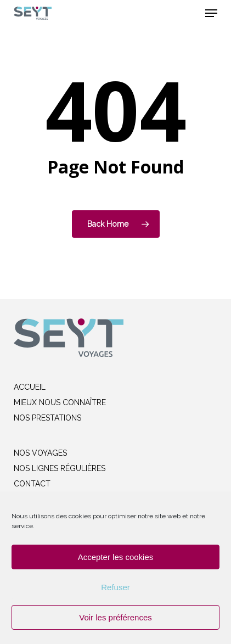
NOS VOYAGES (40, 453)
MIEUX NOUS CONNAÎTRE (60, 402)
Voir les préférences (116, 617)
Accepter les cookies (116, 557)
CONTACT (32, 484)
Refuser (116, 587)
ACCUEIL (30, 387)
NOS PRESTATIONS (47, 418)
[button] (211, 13)
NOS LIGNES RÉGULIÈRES (60, 468)
